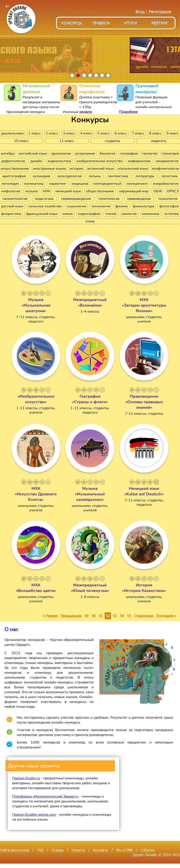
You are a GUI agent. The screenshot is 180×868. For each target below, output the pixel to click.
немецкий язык (68, 191)
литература (145, 176)
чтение (111, 214)
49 (86, 616)
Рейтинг (160, 23)
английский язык (33, 154)
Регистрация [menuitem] (160, 11)
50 (94, 616)
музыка (31, 191)
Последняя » (166, 616)
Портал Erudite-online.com (34, 815)
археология (61, 154)
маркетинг (58, 184)
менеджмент (137, 184)
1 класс (35, 133)
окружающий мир (134, 191)
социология (76, 206)
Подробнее (128, 112)
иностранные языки (49, 169)
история (76, 169)
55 (129, 616)
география (129, 154)
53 (115, 616)
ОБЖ (158, 191)
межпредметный (107, 184)
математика (34, 184)
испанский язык (101, 169)
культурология (70, 176)
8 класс (155, 133)
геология (150, 154)
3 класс (69, 133)
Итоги (130, 23)
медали (86, 112)
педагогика (44, 199)
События (148, 850)
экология (129, 214)
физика (121, 206)
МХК (47, 191)
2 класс (52, 133)
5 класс (104, 133)
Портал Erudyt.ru (26, 778)
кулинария (42, 176)
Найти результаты (15, 850)
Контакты (101, 850)
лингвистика (118, 176)
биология (108, 154)
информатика (139, 161)
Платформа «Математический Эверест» (45, 796)
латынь (95, 176)
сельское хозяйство (45, 206)
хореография (89, 214)
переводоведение (76, 199)
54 (122, 616)
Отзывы (58, 850)
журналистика (59, 161)
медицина (80, 184)
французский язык (42, 214)
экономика (151, 214)
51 (101, 616)
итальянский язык (133, 169)
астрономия (85, 154)
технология (101, 206)
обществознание (100, 191)
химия (67, 214)
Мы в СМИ (124, 850)
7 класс (138, 133)
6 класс (121, 133)
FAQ (40, 850)
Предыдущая (71, 616)
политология (109, 199)
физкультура (144, 206)
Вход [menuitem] (140, 11)
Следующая (144, 616)
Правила (101, 23)
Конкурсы (71, 23)
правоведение (139, 199)
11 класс (67, 141)
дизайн (36, 161)
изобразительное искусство (99, 161)
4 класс (86, 133)
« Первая (50, 616)
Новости (78, 850)
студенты (112, 141)
